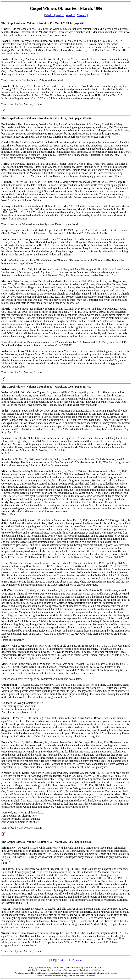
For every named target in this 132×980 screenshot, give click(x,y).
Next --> (62, 960)
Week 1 (49, 15)
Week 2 (60, 15)
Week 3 (70, 15)
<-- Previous (75, 960)
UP (53, 960)
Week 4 (82, 15)
